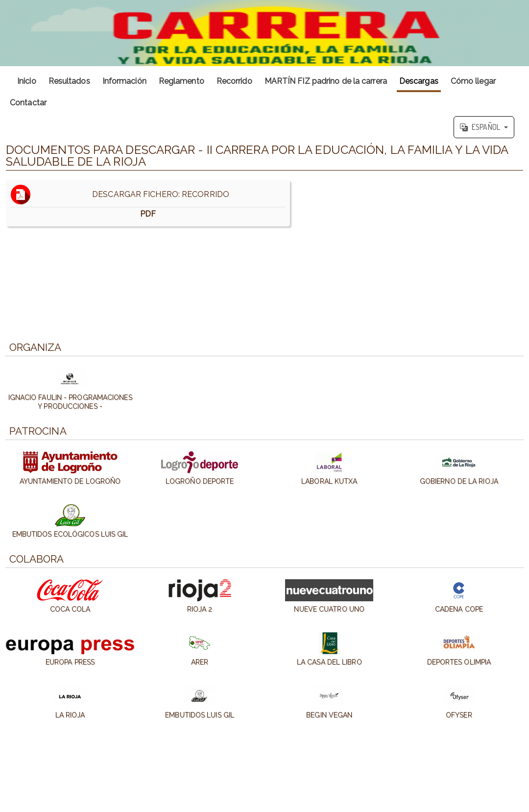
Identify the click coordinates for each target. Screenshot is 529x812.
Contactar (28, 103)
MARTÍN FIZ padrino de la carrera (326, 81)
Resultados (69, 81)
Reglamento (181, 81)
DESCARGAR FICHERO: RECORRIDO (148, 203)
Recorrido (234, 81)
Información (124, 81)
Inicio (27, 81)
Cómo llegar (473, 81)
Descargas (419, 81)
